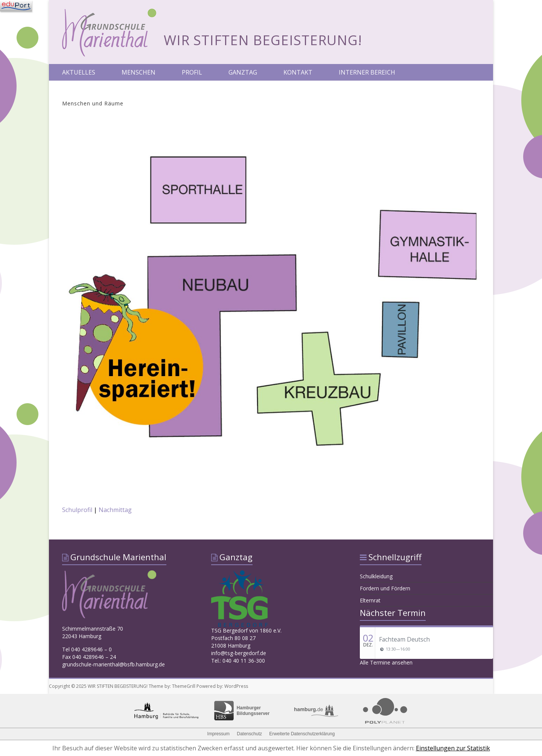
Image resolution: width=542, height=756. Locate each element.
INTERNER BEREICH (367, 72)
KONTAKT (298, 72)
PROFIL (192, 72)
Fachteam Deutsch (404, 639)
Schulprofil (77, 510)
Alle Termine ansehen (386, 662)
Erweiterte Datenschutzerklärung (302, 734)
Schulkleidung (376, 576)
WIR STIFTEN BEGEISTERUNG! (263, 40)
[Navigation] (16, 6)
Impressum (218, 734)
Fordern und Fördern (385, 588)
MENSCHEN (139, 72)
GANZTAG (243, 72)
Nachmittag (115, 510)
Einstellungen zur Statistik (453, 748)
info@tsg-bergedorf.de (239, 653)
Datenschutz (249, 734)
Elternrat (370, 600)
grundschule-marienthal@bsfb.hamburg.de (113, 664)
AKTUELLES (79, 72)
